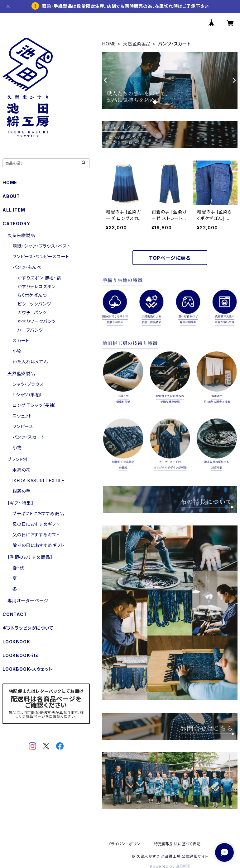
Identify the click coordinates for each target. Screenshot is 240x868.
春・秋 (18, 568)
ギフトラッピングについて (28, 628)
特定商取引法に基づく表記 (177, 844)
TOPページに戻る (170, 258)
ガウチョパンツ (32, 313)
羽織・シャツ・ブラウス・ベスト (42, 246)
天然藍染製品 (137, 44)
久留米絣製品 (21, 235)
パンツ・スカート (29, 437)
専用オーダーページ (28, 601)
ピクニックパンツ (34, 304)
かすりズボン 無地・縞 (39, 278)
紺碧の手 (22, 491)
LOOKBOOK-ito (21, 655)
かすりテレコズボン (37, 286)
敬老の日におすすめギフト (38, 545)
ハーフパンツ (30, 330)
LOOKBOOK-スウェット (28, 669)
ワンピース (23, 426)
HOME (109, 44)
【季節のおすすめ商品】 (30, 557)
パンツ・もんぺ (27, 267)
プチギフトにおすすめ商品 (38, 513)
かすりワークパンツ (37, 321)
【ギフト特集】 (21, 503)
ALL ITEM (14, 210)
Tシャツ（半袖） (27, 395)
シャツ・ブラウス (28, 384)
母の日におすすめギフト (36, 524)
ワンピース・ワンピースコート (41, 257)
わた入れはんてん (30, 362)
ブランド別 (18, 459)
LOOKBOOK (16, 642)
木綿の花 (22, 470)
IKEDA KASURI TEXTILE (38, 481)
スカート (21, 341)
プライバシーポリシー (126, 844)
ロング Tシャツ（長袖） (35, 405)
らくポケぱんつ (32, 295)
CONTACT (15, 614)
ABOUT (11, 196)
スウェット (22, 416)
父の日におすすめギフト (36, 535)
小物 (17, 351)
